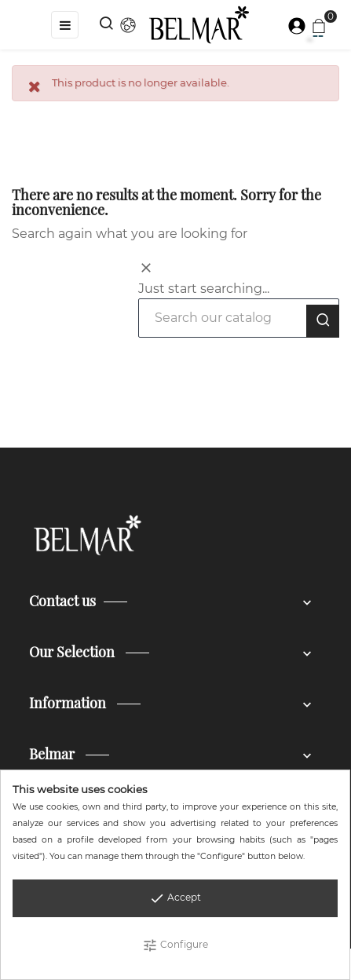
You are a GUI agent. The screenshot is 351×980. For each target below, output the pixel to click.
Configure (175, 945)
